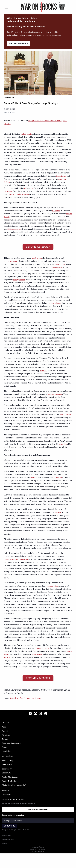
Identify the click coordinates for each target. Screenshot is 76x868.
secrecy (58, 512)
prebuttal (58, 478)
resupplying (60, 264)
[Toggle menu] (6, 7)
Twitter (7, 657)
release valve (52, 586)
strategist (28, 134)
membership (57, 267)
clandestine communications (16, 559)
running (38, 648)
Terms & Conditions (8, 839)
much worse (37, 258)
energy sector (19, 280)
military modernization (19, 194)
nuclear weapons (55, 394)
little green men (14, 229)
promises (63, 444)
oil (25, 188)
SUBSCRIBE (9, 826)
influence (56, 211)
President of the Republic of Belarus (26, 698)
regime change (55, 303)
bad (22, 134)
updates (45, 648)
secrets (34, 478)
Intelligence (9, 97)
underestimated (11, 261)
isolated (43, 371)
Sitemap (4, 843)
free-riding (61, 176)
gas (32, 188)
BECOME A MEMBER (18, 44)
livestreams (37, 654)
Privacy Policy (6, 836)
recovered (8, 191)
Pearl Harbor (65, 414)
